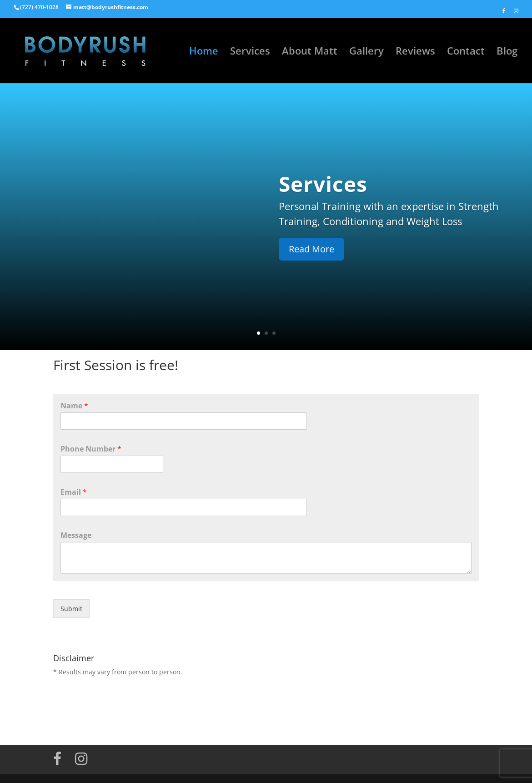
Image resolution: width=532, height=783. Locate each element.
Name (74, 406)
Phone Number (91, 449)
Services (250, 52)
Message (76, 535)
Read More (311, 249)
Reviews (415, 52)
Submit (71, 609)
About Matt (310, 52)
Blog (507, 52)
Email (74, 492)
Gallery (366, 52)
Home (204, 52)
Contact (466, 52)
